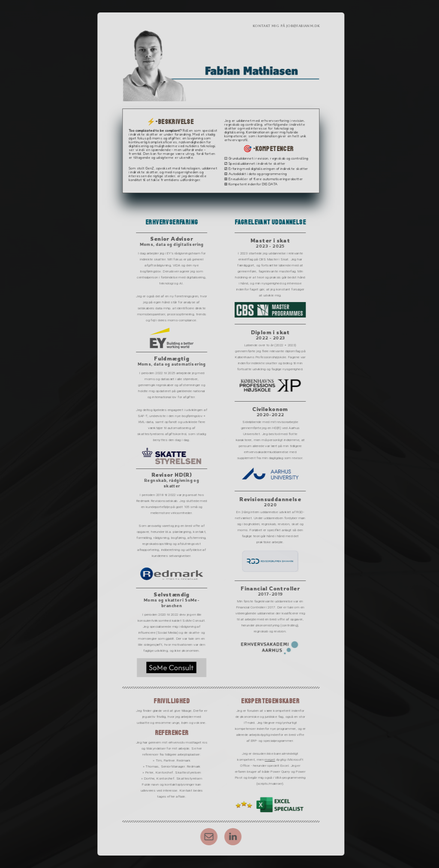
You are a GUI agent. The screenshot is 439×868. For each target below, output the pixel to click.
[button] (210, 837)
